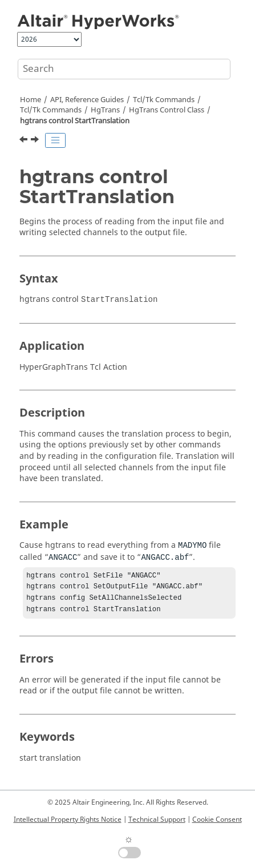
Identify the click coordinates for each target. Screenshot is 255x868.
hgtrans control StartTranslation (75, 121)
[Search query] (124, 69)
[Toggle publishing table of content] (55, 140)
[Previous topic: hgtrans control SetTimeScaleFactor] (25, 141)
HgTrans (105, 110)
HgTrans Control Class (167, 110)
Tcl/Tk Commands (164, 100)
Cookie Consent (217, 819)
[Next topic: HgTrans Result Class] (36, 141)
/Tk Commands (51, 110)
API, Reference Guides (87, 100)
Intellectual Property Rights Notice (68, 819)
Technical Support (157, 819)
